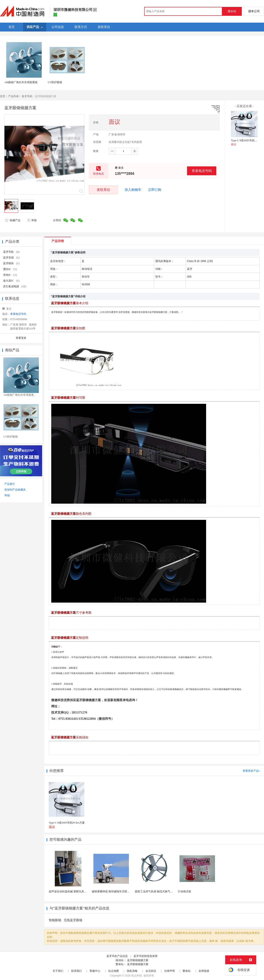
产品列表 (14, 96)
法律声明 (169, 971)
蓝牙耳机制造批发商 (146, 956)
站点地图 (114, 971)
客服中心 (95, 971)
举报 (32, 220)
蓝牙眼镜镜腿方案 (138, 960)
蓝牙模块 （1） (12, 263)
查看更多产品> (251, 771)
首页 (3, 96)
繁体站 (187, 971)
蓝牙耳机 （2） (12, 252)
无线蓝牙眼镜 (73, 920)
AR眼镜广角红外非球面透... (20, 395)
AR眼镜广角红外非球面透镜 (21, 82)
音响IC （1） (11, 275)
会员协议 (151, 971)
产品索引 (10, 484)
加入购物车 (133, 190)
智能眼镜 (55, 920)
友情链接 (204, 971)
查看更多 (21, 338)
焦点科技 (137, 976)
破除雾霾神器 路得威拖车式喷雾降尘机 (115, 891)
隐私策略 (132, 971)
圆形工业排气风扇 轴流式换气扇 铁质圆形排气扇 (164, 891)
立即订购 (155, 190)
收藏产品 (13, 220)
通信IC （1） (11, 269)
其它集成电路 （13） (15, 286)
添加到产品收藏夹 (15, 490)
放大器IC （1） (12, 281)
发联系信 (103, 190)
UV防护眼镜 (55, 82)
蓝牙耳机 (27, 96)
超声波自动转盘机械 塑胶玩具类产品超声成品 (76, 891)
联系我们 (77, 971)
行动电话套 (185, 891)
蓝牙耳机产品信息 (117, 956)
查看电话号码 (202, 171)
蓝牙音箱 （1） (12, 258)
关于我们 (58, 971)
